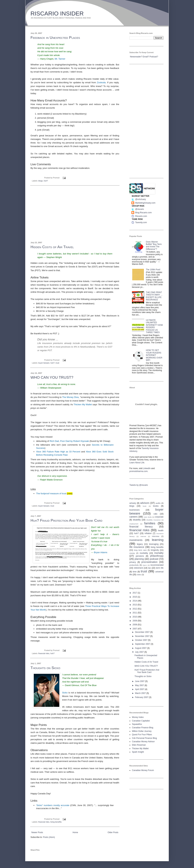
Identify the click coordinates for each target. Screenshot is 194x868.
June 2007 (140, 681)
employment (134, 524)
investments (136, 540)
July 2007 (140, 652)
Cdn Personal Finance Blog (144, 738)
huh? (46, 181)
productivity (134, 565)
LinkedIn (147, 468)
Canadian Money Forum (143, 770)
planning (139, 559)
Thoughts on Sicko (45, 668)
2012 (135, 609)
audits (158, 503)
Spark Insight (138, 752)
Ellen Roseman (139, 745)
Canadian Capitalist (141, 721)
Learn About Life (137, 463)
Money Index (138, 717)
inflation (148, 533)
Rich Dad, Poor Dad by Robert (69, 441)
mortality (159, 553)
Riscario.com (141, 216)
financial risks (44, 653)
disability (137, 520)
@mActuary (141, 199)
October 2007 (141, 640)
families (150, 523)
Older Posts (113, 832)
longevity (155, 550)
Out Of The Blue (88, 685)
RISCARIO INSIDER (57, 13)
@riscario (140, 209)
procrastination (149, 562)
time (135, 572)
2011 (135, 613)
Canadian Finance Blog (143, 728)
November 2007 (143, 636)
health (161, 531)
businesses (135, 510)
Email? (146, 57)
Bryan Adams (101, 552)
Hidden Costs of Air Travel (52, 247)
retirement (138, 568)
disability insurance (154, 520)
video (139, 575)
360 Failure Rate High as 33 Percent (58, 452)
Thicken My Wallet (83, 404)
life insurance (137, 547)
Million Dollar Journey (142, 731)
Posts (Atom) (49, 837)
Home (75, 832)
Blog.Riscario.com (143, 213)
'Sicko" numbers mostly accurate (53, 805)
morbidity (144, 553)
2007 (135, 629)
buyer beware (44, 363)
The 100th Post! (153, 270)
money (132, 553)
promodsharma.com (139, 471)
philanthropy (157, 556)
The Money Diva (70, 397)
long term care (140, 550)
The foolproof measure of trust (51, 493)
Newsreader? (136, 57)
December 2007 (143, 632)
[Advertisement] (75, 214)
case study (148, 517)
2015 (135, 597)
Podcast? (154, 57)
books (156, 506)
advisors (145, 503)
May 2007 (140, 685)
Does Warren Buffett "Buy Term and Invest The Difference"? (154, 246)
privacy (133, 562)
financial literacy (141, 527)
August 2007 (141, 648)
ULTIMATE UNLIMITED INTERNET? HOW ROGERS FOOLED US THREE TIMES (154, 326)
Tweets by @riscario (139, 485)
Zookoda (101, 82)
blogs (41, 181)
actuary (133, 503)
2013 (135, 605)
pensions (140, 556)
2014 (135, 601)
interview (156, 536)
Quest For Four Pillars (142, 735)
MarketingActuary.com (145, 203)
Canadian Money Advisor (143, 742)
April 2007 (140, 689)
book (145, 506)
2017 (135, 593)
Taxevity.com (141, 222)
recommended (157, 565)
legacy (140, 544)
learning (158, 540)
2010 (135, 617)
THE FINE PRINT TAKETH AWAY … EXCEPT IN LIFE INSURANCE (154, 296)
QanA (145, 565)
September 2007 (143, 644)
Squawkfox (137, 724)
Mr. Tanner (60, 59)
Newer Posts (37, 832)
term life (160, 568)
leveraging (154, 544)
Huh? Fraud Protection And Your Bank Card (66, 520)
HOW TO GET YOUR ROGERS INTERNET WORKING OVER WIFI (154, 355)
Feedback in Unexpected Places (55, 38)
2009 (135, 621)
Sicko (65, 693)
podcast (154, 559)
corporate (159, 517)
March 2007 (141, 693)
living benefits (56, 822)
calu (155, 514)
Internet (143, 536)
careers (133, 517)
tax (150, 568)
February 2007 (142, 697)
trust (57, 363)
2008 (135, 625)
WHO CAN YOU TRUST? (52, 377)
